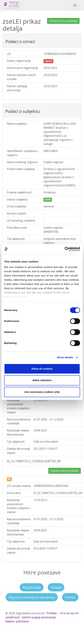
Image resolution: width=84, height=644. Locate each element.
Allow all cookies (42, 369)
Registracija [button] (32, 587)
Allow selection (42, 380)
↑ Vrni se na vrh (69, 613)
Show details (65, 357)
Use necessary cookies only (42, 392)
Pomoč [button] (70, 597)
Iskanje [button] (56, 587)
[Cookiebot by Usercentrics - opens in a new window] (65, 249)
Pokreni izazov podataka (63, 21)
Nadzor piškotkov (17, 621)
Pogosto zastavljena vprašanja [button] (32, 597)
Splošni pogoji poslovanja (39, 617)
